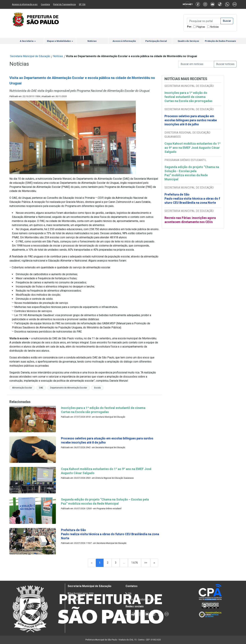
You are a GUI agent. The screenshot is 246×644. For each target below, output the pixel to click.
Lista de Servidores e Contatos (143, 599)
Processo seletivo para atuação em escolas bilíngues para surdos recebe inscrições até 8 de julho (191, 120)
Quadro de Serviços (188, 41)
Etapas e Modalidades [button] (60, 41)
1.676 (135, 563)
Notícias (215, 27)
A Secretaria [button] (28, 41)
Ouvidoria (45, 4)
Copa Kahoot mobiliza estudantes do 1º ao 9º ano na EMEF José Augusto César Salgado (193, 148)
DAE (41, 388)
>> (146, 563)
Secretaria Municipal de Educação (30, 56)
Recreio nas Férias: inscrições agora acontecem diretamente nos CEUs (190, 220)
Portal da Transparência (64, 4)
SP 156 (82, 4)
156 (130, 593)
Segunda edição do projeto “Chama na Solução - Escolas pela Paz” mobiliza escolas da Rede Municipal (192, 173)
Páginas (201, 27)
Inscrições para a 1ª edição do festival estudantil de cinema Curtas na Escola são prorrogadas (189, 97)
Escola (97, 388)
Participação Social (156, 41)
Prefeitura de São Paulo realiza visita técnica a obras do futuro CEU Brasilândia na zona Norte (192, 198)
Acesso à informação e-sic (25, 4)
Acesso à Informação (124, 41)
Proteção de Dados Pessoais (220, 41)
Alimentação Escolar (22, 388)
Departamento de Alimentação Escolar (69, 388)
